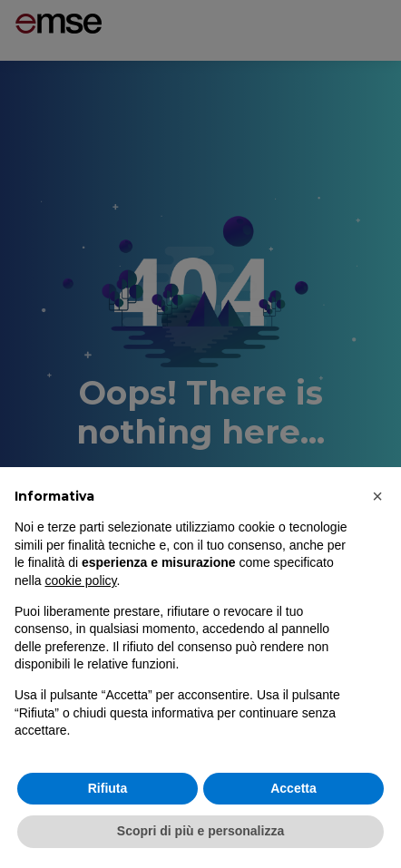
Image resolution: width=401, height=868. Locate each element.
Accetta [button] (293, 788)
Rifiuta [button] (108, 788)
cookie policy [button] (80, 580)
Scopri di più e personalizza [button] (200, 831)
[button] (377, 496)
